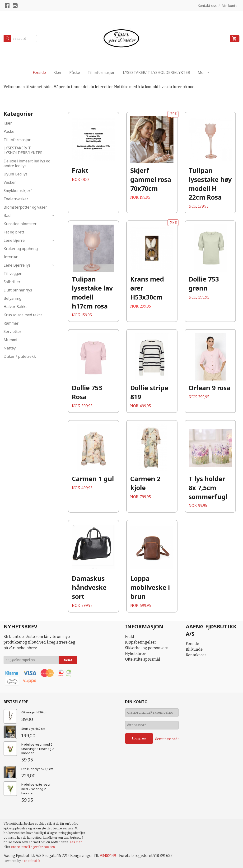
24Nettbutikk (31, 861)
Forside (39, 72)
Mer (201, 72)
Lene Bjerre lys (17, 265)
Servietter (12, 331)
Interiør (11, 257)
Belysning (12, 298)
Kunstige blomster (20, 224)
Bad (7, 215)
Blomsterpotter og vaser (25, 207)
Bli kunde (194, 649)
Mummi (10, 340)
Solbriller (12, 282)
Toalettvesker (16, 199)
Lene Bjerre (14, 240)
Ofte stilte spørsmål (143, 659)
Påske (75, 72)
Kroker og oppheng (21, 249)
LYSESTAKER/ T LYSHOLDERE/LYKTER (157, 72)
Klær (58, 72)
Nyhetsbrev (135, 654)
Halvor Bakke (16, 307)
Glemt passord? (166, 739)
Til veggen (13, 273)
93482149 (108, 856)
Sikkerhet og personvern (147, 648)
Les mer (76, 842)
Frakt (130, 637)
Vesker (10, 182)
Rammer (11, 323)
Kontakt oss (196, 655)
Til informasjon (101, 72)
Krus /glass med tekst (23, 315)
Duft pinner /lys (18, 290)
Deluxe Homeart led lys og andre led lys (27, 163)
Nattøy (10, 348)
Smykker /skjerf (18, 191)
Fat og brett (14, 232)
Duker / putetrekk (20, 356)
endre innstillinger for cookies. (33, 847)
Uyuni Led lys (16, 174)
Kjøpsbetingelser (141, 642)
